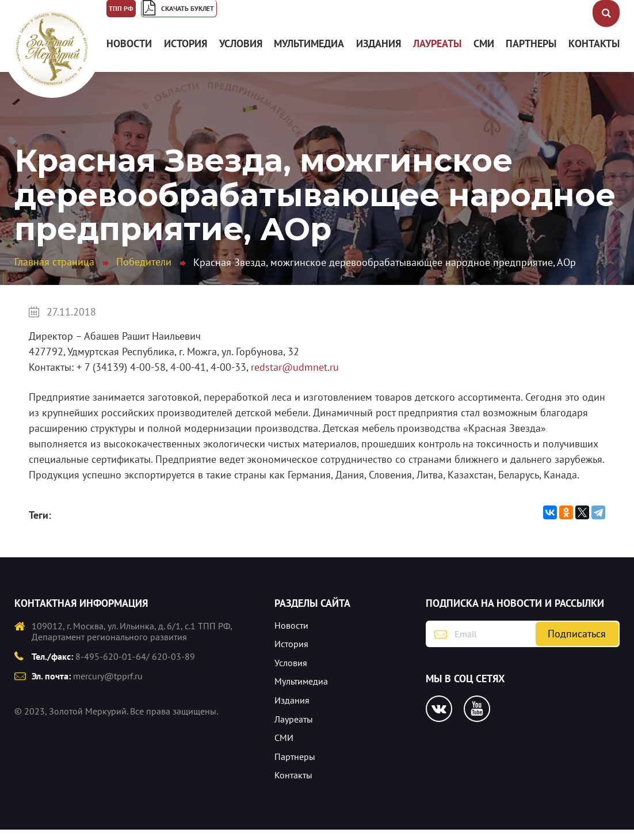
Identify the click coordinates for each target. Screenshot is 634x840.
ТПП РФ (134, 14)
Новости (129, 54)
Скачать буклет (249, 14)
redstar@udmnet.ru (295, 377)
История (186, 54)
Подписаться (577, 643)
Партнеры (531, 54)
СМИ (484, 54)
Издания (379, 54)
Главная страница (54, 271)
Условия (241, 54)
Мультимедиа (309, 54)
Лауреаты (437, 54)
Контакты (594, 54)
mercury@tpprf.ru (108, 686)
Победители (144, 271)
